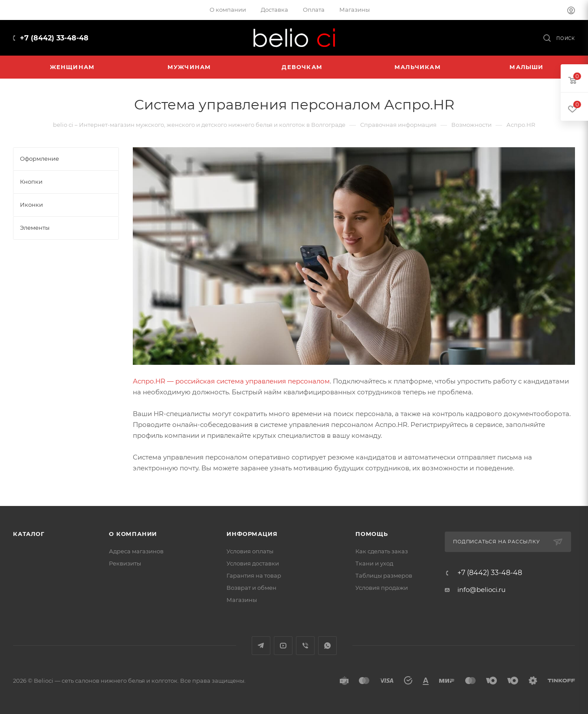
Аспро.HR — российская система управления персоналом (231, 381)
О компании (133, 534)
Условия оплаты (250, 551)
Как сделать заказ (382, 551)
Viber (305, 646)
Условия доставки (253, 563)
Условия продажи (382, 588)
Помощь (372, 534)
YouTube (283, 646)
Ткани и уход (374, 563)
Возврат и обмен (251, 588)
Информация (252, 534)
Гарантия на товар (254, 575)
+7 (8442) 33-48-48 (54, 38)
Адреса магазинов (136, 551)
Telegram (261, 646)
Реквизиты (125, 563)
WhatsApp (327, 646)
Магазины (242, 600)
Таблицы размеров (384, 575)
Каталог (29, 534)
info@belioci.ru (481, 590)
